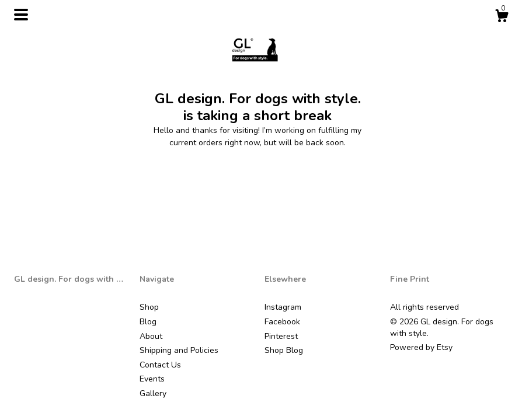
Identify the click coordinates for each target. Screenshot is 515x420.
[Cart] (502, 18)
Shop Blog (284, 350)
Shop (149, 307)
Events (152, 379)
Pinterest (281, 336)
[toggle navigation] (21, 15)
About (151, 336)
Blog (148, 322)
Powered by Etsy (421, 347)
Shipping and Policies (179, 350)
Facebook (282, 322)
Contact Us (160, 365)
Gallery (153, 393)
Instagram (283, 307)
